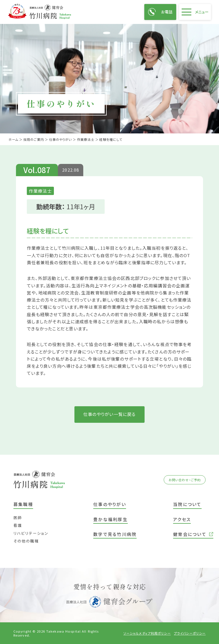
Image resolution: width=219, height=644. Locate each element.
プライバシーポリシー (190, 633)
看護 (18, 525)
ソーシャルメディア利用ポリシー (147, 633)
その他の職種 (26, 541)
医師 (18, 518)
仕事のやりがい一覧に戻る (110, 414)
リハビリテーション (31, 533)
